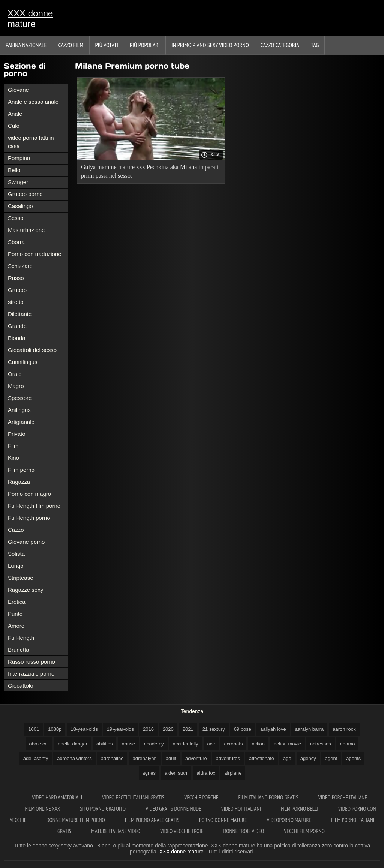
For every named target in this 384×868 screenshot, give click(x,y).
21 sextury (214, 729)
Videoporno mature (290, 820)
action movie (287, 744)
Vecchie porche (202, 797)
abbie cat (39, 744)
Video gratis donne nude (174, 809)
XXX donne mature (30, 19)
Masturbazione (26, 230)
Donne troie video (244, 831)
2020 (168, 729)
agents (353, 758)
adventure (196, 758)
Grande (17, 326)
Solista (16, 554)
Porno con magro (29, 494)
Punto (15, 614)
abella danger (73, 744)
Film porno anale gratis (153, 820)
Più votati (107, 45)
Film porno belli (300, 809)
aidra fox (206, 773)
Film (13, 446)
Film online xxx (43, 809)
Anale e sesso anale (33, 102)
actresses (321, 744)
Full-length (21, 638)
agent (331, 758)
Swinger (18, 182)
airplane (233, 773)
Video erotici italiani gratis (134, 797)
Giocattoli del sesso (32, 350)
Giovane (18, 90)
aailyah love (273, 729)
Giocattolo (21, 686)
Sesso (16, 218)
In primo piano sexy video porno (210, 45)
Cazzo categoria (280, 45)
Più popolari (145, 45)
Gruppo (17, 290)
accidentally (186, 744)
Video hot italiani (242, 809)
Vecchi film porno (304, 831)
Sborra (16, 242)
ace (211, 744)
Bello (14, 170)
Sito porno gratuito (103, 809)
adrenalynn (144, 758)
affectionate (262, 758)
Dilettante (20, 314)
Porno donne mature (224, 820)
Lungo (16, 566)
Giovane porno (26, 542)
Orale (15, 374)
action (258, 744)
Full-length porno (29, 518)
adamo (348, 744)
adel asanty (36, 758)
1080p (55, 729)
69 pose (243, 729)
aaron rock (344, 729)
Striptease (21, 578)
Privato (17, 434)
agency (308, 758)
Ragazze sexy (25, 590)
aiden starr (176, 773)
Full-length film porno (34, 506)
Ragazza (19, 482)
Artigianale (21, 422)
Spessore (20, 398)
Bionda (17, 338)
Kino (13, 458)
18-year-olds (84, 729)
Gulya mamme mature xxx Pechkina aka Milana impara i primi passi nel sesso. (150, 171)
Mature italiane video (116, 831)
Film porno (21, 470)
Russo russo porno (31, 662)
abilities (104, 744)
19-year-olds (120, 729)
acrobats (234, 744)
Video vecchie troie (182, 831)
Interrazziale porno (31, 674)
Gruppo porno (25, 194)
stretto (16, 302)
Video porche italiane (343, 797)
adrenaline (112, 758)
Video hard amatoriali (58, 797)
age (287, 758)
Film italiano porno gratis (269, 797)
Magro (16, 386)
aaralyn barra (310, 729)
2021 (188, 729)
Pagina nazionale (26, 45)
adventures (228, 758)
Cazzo (16, 530)
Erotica (17, 602)
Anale (15, 114)
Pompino (19, 158)
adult (171, 758)
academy (154, 744)
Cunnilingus (22, 362)
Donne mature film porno (76, 820)
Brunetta (19, 650)
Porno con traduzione (35, 254)
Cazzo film (71, 45)
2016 (148, 729)
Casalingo (20, 206)
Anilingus (19, 410)
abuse (128, 744)
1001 (34, 729)
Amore (16, 626)
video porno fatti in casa (31, 142)
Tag (315, 45)
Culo (14, 126)
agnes (149, 773)
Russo (16, 278)
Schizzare (20, 266)
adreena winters (74, 758)
